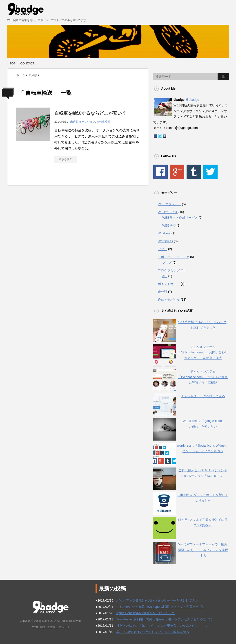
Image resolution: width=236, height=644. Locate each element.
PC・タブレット (169, 204)
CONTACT (27, 63)
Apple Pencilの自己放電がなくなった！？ (146, 613)
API (165, 276)
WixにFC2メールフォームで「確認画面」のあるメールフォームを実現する (203, 550)
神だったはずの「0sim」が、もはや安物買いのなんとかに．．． (162, 626)
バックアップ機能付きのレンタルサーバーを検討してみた (157, 600)
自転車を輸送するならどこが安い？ (93, 113)
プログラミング (169, 270)
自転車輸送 (103, 122)
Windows (164, 233)
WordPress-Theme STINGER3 (51, 627)
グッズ (167, 262)
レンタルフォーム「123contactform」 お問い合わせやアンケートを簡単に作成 (203, 352)
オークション (87, 122)
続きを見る (66, 159)
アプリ (163, 249)
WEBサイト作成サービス (180, 218)
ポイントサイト (169, 284)
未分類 (74, 122)
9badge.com (41, 621)
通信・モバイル (169, 300)
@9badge (192, 100)
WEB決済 (169, 225)
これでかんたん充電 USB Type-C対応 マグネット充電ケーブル (161, 607)
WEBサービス (168, 212)
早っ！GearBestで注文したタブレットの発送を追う (153, 632)
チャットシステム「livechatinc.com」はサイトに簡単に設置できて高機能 (203, 377)
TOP (13, 63)
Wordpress (165, 241)
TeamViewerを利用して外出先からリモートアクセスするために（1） (165, 619)
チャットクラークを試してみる (203, 396)
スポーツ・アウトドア (174, 257)
